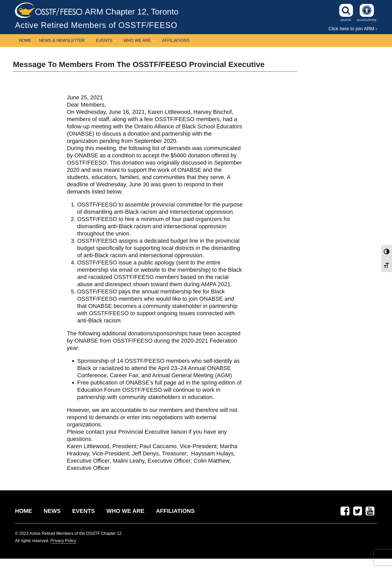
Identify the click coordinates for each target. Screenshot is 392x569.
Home (25, 40)
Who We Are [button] (139, 40)
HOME (24, 511)
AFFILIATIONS (175, 511)
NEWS (52, 511)
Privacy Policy (63, 541)
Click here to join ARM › (353, 29)
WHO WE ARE (125, 511)
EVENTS (84, 511)
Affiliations (176, 40)
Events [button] (106, 40)
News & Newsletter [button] (64, 40)
